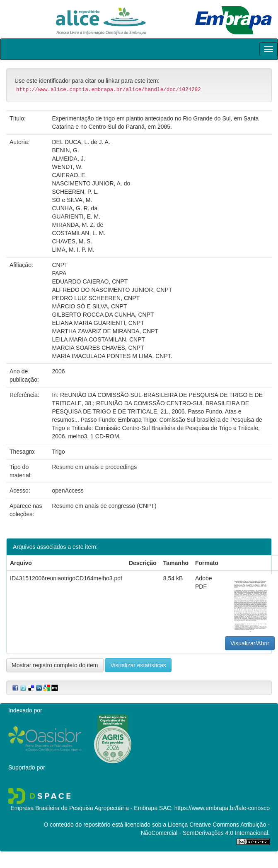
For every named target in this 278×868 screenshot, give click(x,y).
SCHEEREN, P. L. (75, 192)
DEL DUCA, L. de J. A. (81, 142)
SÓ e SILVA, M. (72, 200)
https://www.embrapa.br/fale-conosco (222, 808)
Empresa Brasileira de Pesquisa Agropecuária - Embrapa (84, 808)
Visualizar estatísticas (138, 665)
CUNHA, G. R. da (75, 208)
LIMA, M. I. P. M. (73, 250)
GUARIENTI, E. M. (76, 216)
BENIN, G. (65, 150)
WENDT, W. (67, 167)
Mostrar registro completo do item (55, 665)
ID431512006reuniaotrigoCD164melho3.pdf (66, 578)
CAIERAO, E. (69, 175)
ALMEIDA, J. (68, 159)
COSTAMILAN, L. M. (79, 233)
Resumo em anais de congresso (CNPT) (104, 506)
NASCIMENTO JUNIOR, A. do (91, 183)
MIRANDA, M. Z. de (77, 225)
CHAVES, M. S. (72, 241)
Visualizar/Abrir (250, 643)
